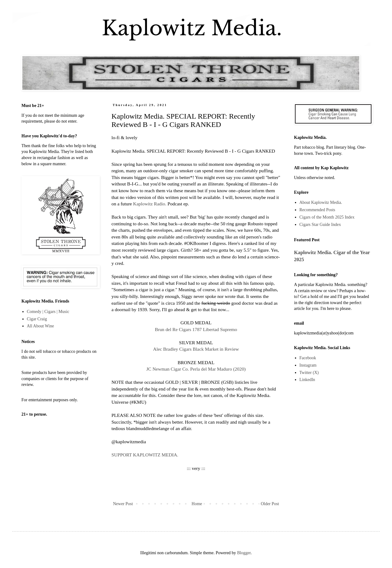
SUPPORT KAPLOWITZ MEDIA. (145, 455)
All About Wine (41, 326)
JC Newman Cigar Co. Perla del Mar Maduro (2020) (196, 369)
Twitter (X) (309, 373)
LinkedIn (307, 380)
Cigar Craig (37, 319)
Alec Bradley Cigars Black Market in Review (196, 349)
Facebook (308, 358)
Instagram (308, 365)
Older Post (270, 504)
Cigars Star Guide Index (320, 225)
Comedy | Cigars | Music (48, 312)
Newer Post (123, 504)
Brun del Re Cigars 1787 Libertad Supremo (196, 329)
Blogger (244, 553)
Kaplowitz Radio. (150, 204)
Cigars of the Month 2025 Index (327, 217)
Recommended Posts (317, 210)
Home (197, 504)
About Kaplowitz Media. (321, 202)
